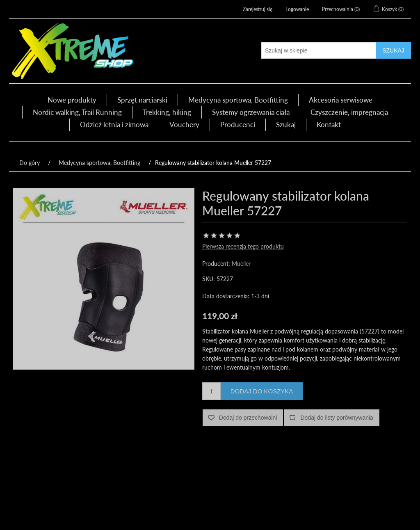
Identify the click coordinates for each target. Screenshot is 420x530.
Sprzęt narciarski (142, 100)
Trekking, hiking (167, 112)
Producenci (238, 125)
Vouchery (184, 125)
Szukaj (286, 125)
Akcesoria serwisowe (341, 100)
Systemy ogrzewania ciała (251, 112)
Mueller (241, 264)
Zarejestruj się (258, 9)
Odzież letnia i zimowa (114, 125)
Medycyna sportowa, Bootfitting (238, 100)
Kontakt (329, 125)
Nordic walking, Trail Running (77, 112)
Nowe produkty (72, 100)
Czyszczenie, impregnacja (349, 112)
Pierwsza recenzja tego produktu (243, 246)
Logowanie (297, 9)
